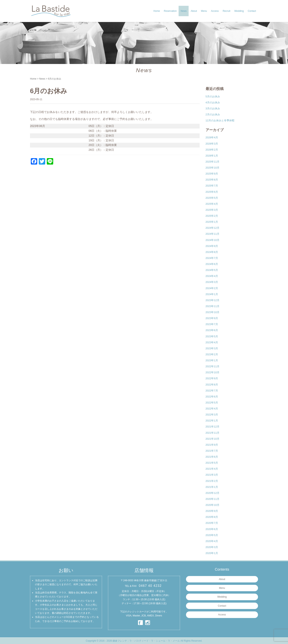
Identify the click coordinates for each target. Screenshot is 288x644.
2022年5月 (212, 403)
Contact (252, 11)
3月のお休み (213, 108)
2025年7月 (212, 186)
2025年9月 (212, 174)
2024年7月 (212, 258)
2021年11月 (212, 433)
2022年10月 (212, 372)
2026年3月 (212, 144)
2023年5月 (212, 336)
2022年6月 (212, 397)
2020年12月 (212, 493)
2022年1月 (212, 421)
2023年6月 (212, 330)
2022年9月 (212, 378)
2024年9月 (212, 246)
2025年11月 (212, 162)
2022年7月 (212, 391)
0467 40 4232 (150, 586)
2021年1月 (212, 487)
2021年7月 (212, 451)
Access (215, 11)
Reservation (170, 11)
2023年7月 (212, 324)
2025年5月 (212, 198)
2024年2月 (212, 288)
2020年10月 (212, 505)
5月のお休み (213, 96)
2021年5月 (212, 463)
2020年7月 (212, 523)
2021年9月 (212, 445)
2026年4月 (212, 137)
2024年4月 (212, 276)
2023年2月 (212, 354)
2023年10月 (212, 312)
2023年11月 (212, 306)
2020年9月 (212, 511)
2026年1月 (212, 156)
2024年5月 (212, 270)
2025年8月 (212, 180)
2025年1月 (212, 222)
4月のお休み (213, 102)
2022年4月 (212, 409)
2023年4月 (212, 342)
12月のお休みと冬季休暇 (220, 120)
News (184, 11)
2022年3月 (212, 415)
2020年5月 (212, 535)
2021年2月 (212, 481)
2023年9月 (212, 318)
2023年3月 (212, 348)
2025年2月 (212, 216)
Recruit (226, 11)
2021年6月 (212, 457)
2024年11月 (212, 234)
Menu (204, 11)
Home (157, 11)
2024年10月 (212, 240)
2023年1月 (212, 360)
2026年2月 (212, 150)
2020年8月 (212, 517)
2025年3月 (212, 210)
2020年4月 (212, 541)
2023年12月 (212, 300)
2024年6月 (212, 264)
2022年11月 (212, 366)
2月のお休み (213, 114)
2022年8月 (212, 385)
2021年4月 (212, 469)
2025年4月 (212, 204)
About (194, 11)
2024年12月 (212, 228)
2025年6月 (212, 192)
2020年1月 (212, 553)
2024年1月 (212, 294)
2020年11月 (212, 499)
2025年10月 (212, 168)
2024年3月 (212, 282)
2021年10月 (212, 439)
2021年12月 (212, 427)
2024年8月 (212, 252)
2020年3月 (212, 547)
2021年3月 (212, 475)
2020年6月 (212, 529)
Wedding (239, 11)
